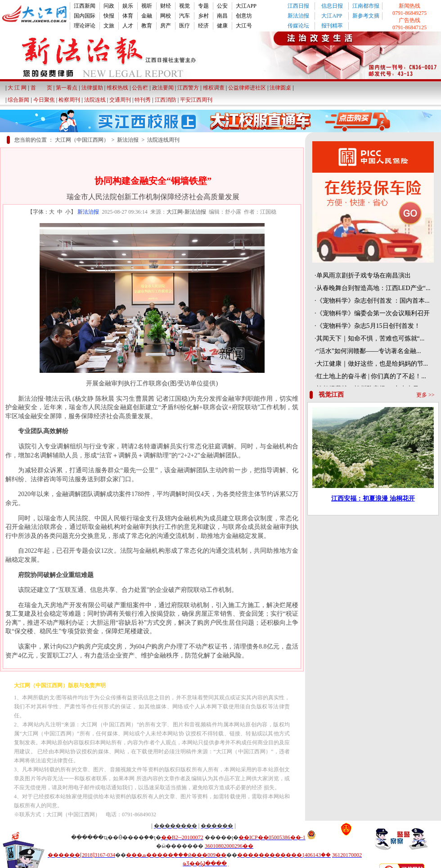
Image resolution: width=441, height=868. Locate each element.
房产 (166, 26)
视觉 (184, 6)
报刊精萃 (332, 26)
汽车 (184, 16)
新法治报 (298, 16)
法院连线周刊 (163, 140)
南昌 (222, 16)
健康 (222, 26)
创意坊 (244, 16)
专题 (203, 6)
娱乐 (128, 6)
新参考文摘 (366, 16)
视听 (147, 6)
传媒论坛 (298, 26)
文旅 (109, 26)
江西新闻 (85, 6)
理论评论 (85, 26)
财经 (166, 6)
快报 (109, 16)
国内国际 (85, 16)
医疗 (184, 26)
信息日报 (332, 6)
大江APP (246, 6)
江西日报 (298, 6)
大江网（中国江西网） (82, 140)
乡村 (203, 16)
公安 (222, 6)
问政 (109, 6)
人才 (128, 26)
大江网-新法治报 (186, 212)
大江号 (244, 26)
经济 (203, 26)
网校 (166, 16)
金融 (147, 16)
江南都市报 (366, 6)
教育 (147, 26)
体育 (128, 16)
